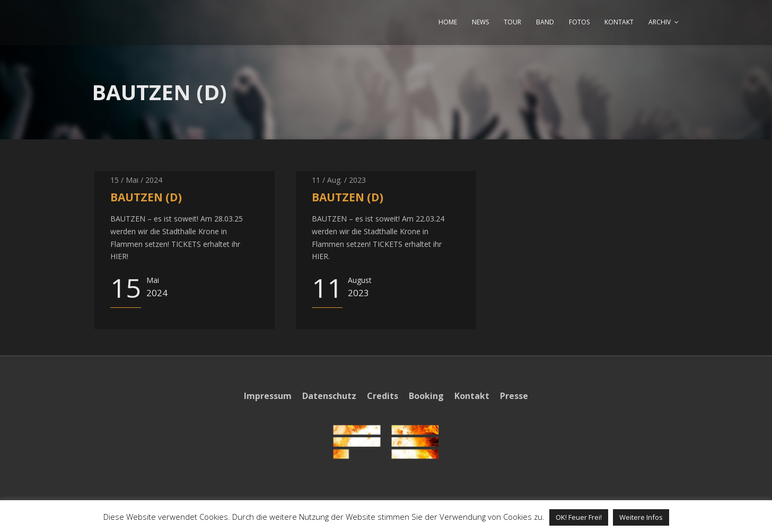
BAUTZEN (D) (146, 197)
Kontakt (472, 396)
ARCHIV (660, 22)
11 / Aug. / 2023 (339, 180)
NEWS (480, 22)
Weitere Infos (641, 517)
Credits (383, 396)
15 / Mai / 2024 (136, 180)
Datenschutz (329, 396)
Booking (426, 396)
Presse (514, 396)
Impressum (268, 396)
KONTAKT (619, 22)
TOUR (512, 22)
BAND (545, 22)
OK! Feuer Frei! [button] (579, 517)
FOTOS (579, 22)
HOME (448, 22)
